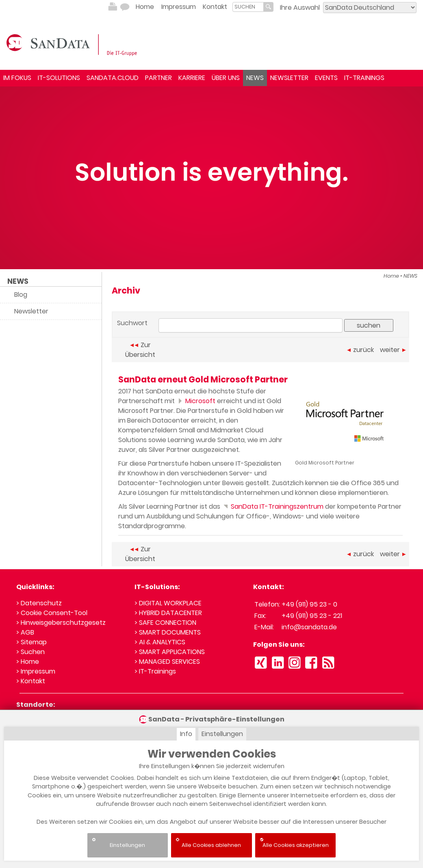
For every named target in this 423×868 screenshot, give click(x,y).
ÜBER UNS (226, 78)
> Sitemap (31, 642)
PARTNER (158, 78)
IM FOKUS (17, 78)
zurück (360, 350)
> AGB (25, 632)
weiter (393, 350)
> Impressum (36, 671)
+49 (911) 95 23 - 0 (309, 604)
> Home (28, 662)
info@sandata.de (309, 627)
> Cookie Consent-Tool (52, 613)
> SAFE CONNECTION (165, 623)
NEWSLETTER (289, 78)
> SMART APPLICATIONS (170, 652)
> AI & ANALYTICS (160, 642)
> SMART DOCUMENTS (168, 632)
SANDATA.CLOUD (113, 78)
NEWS (255, 78)
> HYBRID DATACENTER (168, 613)
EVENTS (326, 78)
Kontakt (215, 7)
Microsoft (196, 401)
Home (145, 7)
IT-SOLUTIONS (59, 78)
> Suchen (30, 652)
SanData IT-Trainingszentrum (273, 506)
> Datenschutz (39, 603)
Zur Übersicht (140, 350)
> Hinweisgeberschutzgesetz (61, 623)
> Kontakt (31, 681)
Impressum (179, 7)
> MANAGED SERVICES (167, 662)
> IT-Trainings (155, 671)
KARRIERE (192, 78)
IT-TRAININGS (364, 78)
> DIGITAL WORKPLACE (168, 603)
